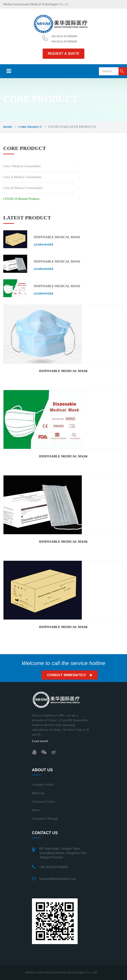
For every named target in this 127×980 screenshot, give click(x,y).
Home (8, 127)
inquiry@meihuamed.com (58, 879)
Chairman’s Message (45, 819)
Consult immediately (70, 675)
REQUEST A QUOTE (64, 54)
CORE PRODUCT (30, 127)
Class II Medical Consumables (23, 177)
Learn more (43, 245)
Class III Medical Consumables (23, 188)
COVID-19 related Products (21, 199)
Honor (36, 810)
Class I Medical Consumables (22, 166)
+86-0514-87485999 (53, 867)
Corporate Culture (43, 802)
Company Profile (43, 785)
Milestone (38, 793)
